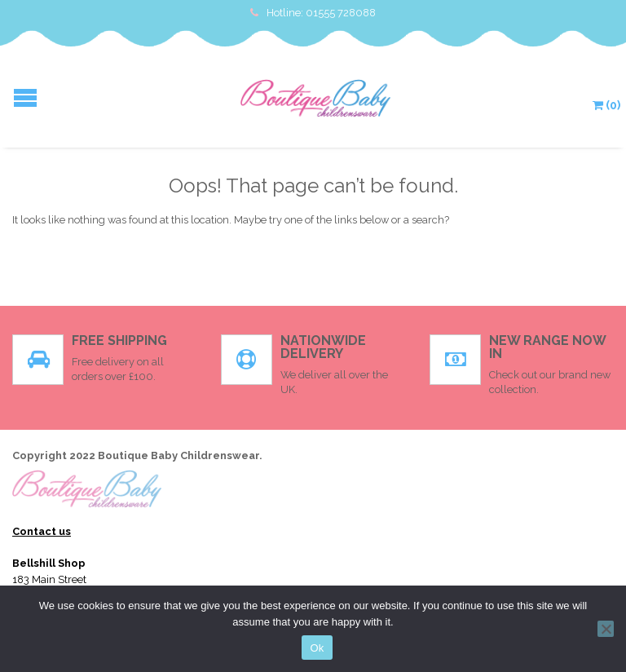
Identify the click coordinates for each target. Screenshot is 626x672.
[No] (606, 629)
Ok (317, 648)
